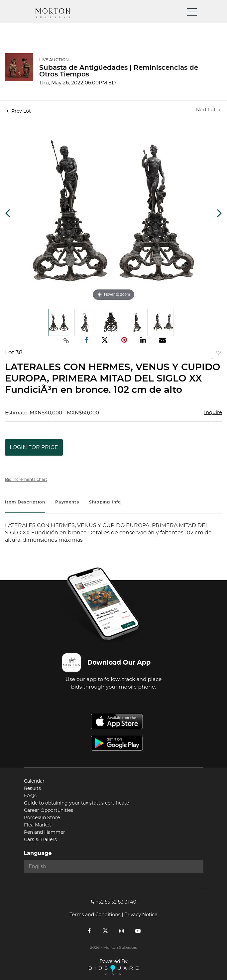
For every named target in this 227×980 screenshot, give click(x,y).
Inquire (213, 413)
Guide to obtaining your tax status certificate (76, 803)
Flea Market (38, 825)
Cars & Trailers (40, 840)
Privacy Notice (141, 915)
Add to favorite (217, 354)
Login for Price (34, 447)
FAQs (30, 796)
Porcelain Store (42, 818)
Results (32, 789)
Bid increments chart (26, 480)
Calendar (34, 781)
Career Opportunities (49, 811)
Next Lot (208, 110)
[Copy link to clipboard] (66, 340)
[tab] (25, 503)
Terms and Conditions (95, 915)
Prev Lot (19, 111)
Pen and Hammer (45, 832)
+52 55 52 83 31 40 (113, 902)
